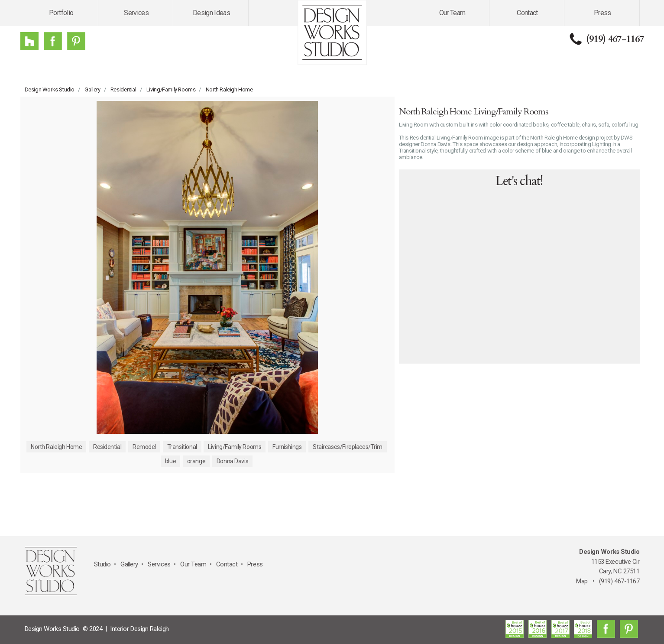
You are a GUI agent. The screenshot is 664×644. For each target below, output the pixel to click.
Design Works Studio (50, 89)
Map (582, 581)
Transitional (182, 447)
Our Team (452, 13)
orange (196, 461)
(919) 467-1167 (615, 39)
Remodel (144, 447)
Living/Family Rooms (171, 89)
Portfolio (61, 13)
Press (602, 13)
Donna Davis (232, 461)
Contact (527, 13)
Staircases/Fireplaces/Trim (348, 447)
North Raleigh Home (229, 89)
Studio (102, 564)
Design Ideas (211, 13)
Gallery (92, 89)
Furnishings (287, 447)
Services (136, 13)
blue (170, 461)
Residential (123, 89)
